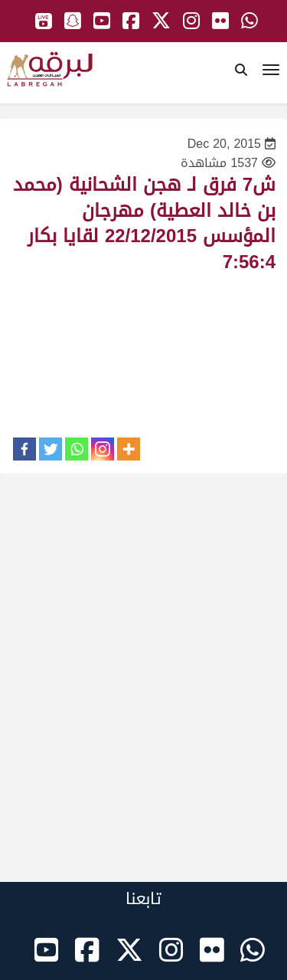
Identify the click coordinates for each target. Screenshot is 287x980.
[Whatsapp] (77, 449)
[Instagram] (103, 449)
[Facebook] (24, 449)
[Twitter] (51, 449)
